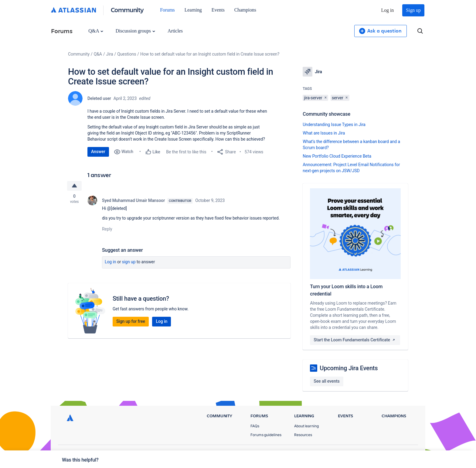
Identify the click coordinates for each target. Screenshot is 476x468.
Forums (167, 10)
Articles (175, 31)
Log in (388, 10)
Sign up (413, 10)
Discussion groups (135, 31)
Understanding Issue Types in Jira (334, 125)
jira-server (313, 98)
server (338, 98)
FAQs (255, 426)
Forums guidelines (266, 435)
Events (218, 10)
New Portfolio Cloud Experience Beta (337, 156)
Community (127, 10)
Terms (380, 453)
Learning (193, 10)
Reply (107, 229)
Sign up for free (131, 321)
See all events (326, 381)
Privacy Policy (351, 453)
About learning (306, 426)
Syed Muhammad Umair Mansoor (133, 200)
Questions (127, 54)
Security (404, 453)
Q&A (96, 31)
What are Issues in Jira (324, 133)
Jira (110, 54)
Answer (98, 152)
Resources (303, 435)
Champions (245, 10)
